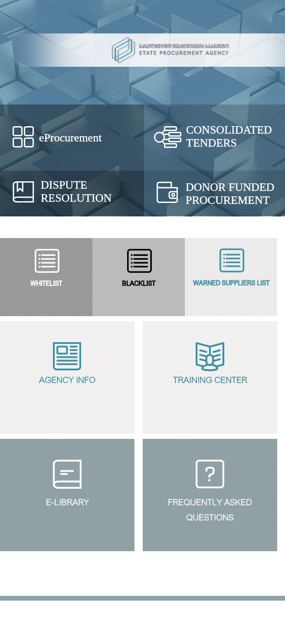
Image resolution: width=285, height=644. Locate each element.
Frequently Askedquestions (210, 508)
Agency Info (67, 379)
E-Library (67, 501)
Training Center (210, 379)
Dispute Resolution (76, 191)
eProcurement (70, 138)
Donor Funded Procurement (230, 194)
